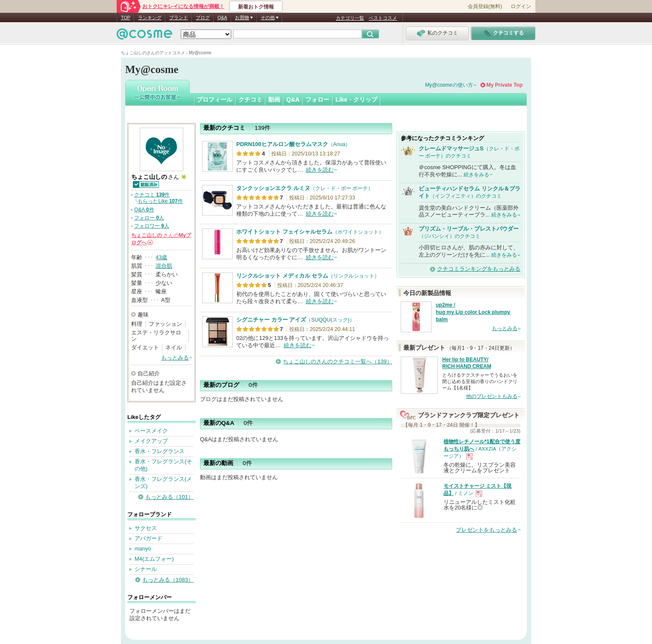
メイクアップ (151, 441)
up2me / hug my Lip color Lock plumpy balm (473, 312)
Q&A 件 (144, 210)
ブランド (179, 18)
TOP (126, 18)
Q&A (222, 18)
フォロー (317, 100)
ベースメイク (151, 431)
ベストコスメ (383, 18)
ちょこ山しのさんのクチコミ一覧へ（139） (338, 362)
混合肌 (164, 266)
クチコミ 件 (152, 195)
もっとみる (175, 358)
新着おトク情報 (256, 7)
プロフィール (214, 100)
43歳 (161, 257)
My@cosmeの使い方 (449, 85)
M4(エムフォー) (154, 559)
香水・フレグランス (160, 451)
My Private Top (505, 85)
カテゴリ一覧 (350, 18)
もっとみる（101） (169, 497)
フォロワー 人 (152, 226)
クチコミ (250, 100)
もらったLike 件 (160, 201)
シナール (146, 569)
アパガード (148, 538)
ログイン (521, 6)
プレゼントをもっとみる (486, 530)
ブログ (203, 18)
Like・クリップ (356, 100)
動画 (274, 100)
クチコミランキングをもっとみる (479, 269)
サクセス (146, 528)
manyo (143, 549)
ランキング (150, 18)
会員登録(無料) (485, 6)
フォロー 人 (149, 218)
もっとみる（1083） (168, 580)
